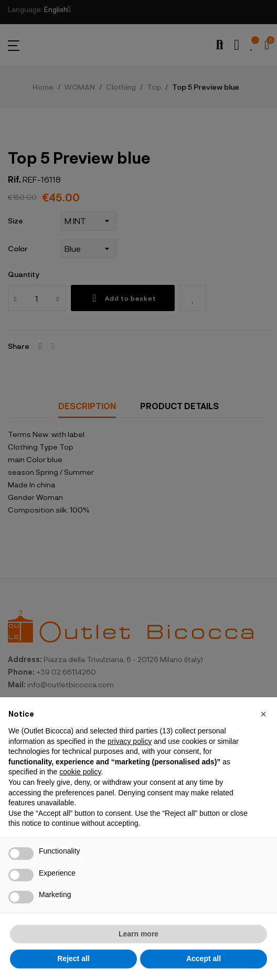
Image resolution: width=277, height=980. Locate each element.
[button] (263, 714)
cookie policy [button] (80, 772)
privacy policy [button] (130, 741)
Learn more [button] (138, 934)
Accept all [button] (204, 958)
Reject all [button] (73, 958)
